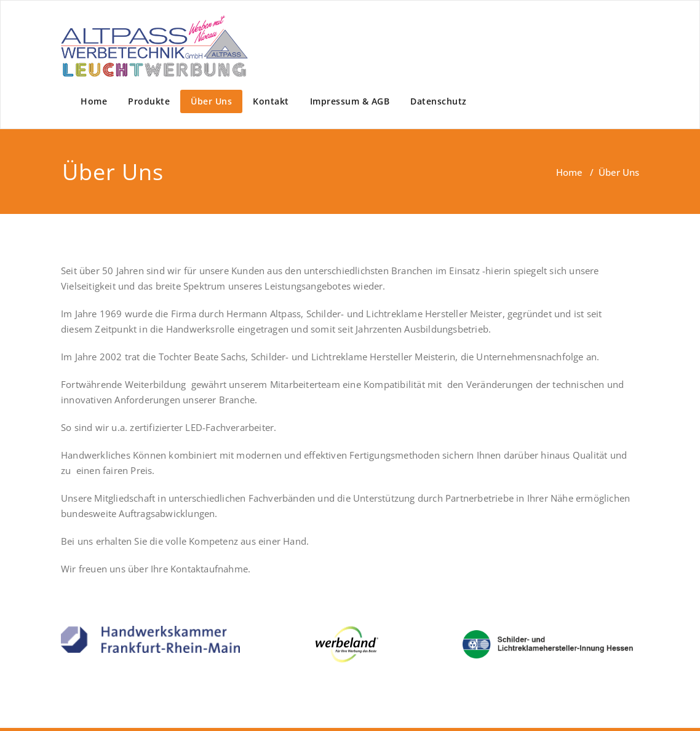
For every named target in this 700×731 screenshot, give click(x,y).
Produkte (149, 101)
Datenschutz (439, 101)
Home (94, 101)
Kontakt (271, 101)
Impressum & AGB (350, 101)
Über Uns (211, 101)
